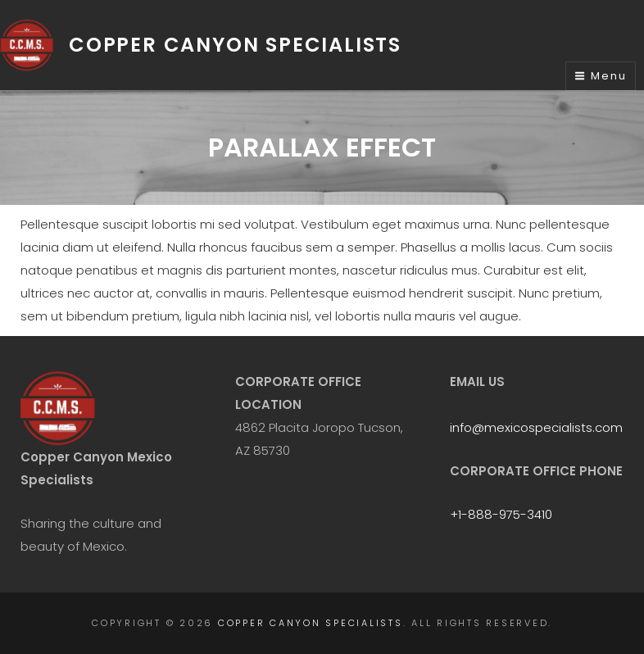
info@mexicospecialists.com (536, 427)
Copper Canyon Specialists (235, 45)
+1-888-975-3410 (501, 514)
